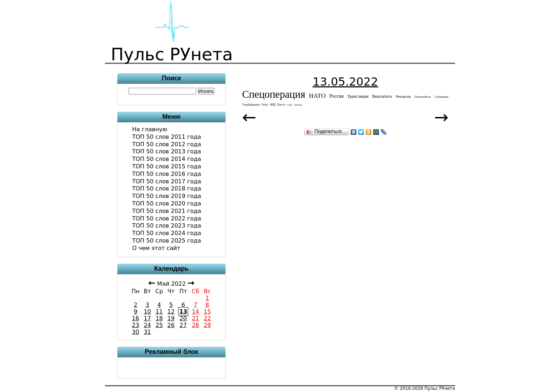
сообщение (442, 97)
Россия (336, 96)
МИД (272, 105)
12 (171, 312)
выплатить (382, 96)
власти (281, 105)
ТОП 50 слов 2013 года (167, 151)
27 (183, 325)
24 (147, 325)
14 (195, 312)
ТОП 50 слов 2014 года (167, 159)
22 (207, 318)
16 (135, 318)
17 (147, 318)
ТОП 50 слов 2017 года (167, 181)
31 (147, 332)
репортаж (403, 96)
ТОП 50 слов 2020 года (167, 203)
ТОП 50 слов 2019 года (167, 196)
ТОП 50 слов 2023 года (167, 226)
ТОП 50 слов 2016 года (167, 174)
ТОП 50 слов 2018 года (167, 189)
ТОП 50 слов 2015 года (167, 166)
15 (207, 312)
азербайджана (251, 105)
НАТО (317, 96)
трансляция (358, 96)
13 (183, 312)
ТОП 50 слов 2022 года (167, 218)
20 (183, 318)
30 (135, 332)
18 (159, 318)
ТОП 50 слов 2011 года (167, 137)
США (290, 105)
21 (195, 318)
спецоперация (274, 94)
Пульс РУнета (440, 388)
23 (135, 325)
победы (298, 105)
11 (159, 312)
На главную (150, 129)
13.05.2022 (345, 82)
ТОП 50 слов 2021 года (167, 211)
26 (171, 325)
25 (159, 325)
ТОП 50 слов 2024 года (167, 233)
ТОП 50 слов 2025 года (167, 241)
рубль (265, 105)
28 (195, 325)
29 (207, 325)
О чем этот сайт (156, 248)
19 (171, 318)
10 (147, 312)
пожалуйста (423, 97)
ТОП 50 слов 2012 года (167, 144)
